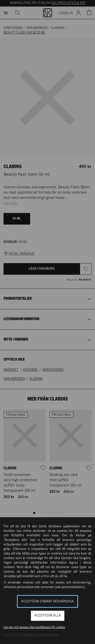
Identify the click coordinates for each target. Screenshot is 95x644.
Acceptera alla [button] (48, 616)
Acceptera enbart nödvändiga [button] (48, 602)
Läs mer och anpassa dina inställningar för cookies (34, 627)
